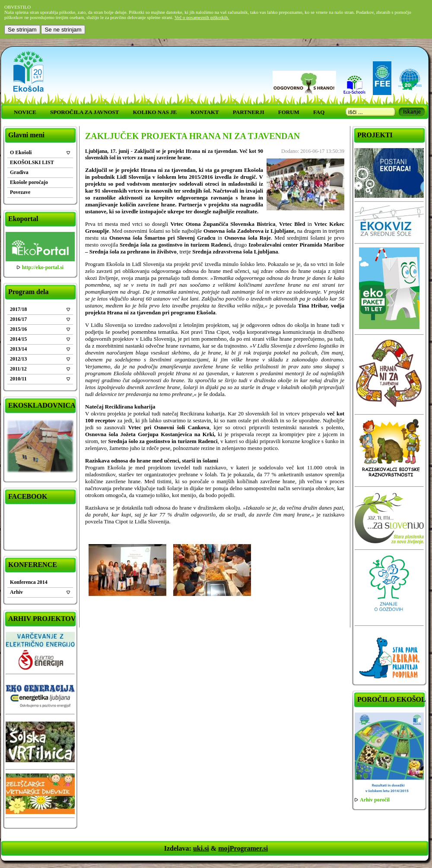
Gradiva (19, 172)
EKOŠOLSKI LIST (32, 162)
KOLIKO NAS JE (155, 112)
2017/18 (18, 309)
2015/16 (18, 329)
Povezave (20, 192)
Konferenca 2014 (29, 582)
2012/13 (18, 359)
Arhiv (16, 592)
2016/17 (18, 319)
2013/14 (18, 349)
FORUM (289, 112)
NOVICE (25, 112)
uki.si (201, 848)
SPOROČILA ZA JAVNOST (84, 112)
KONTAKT (205, 112)
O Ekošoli (21, 152)
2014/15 (18, 339)
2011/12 (18, 369)
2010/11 (18, 379)
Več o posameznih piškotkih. (202, 17)
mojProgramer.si (243, 848)
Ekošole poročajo (29, 182)
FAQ (319, 112)
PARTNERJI (249, 112)
